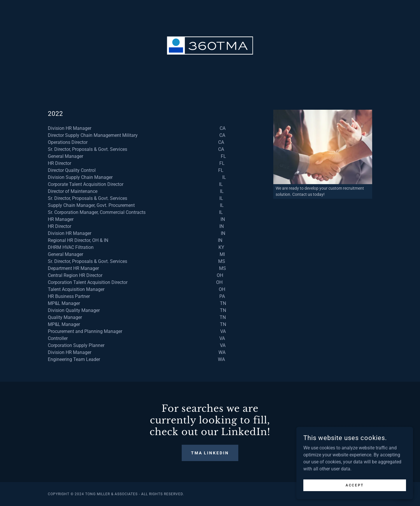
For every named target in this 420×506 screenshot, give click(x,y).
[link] (210, 45)
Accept (355, 489)
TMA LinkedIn (210, 453)
